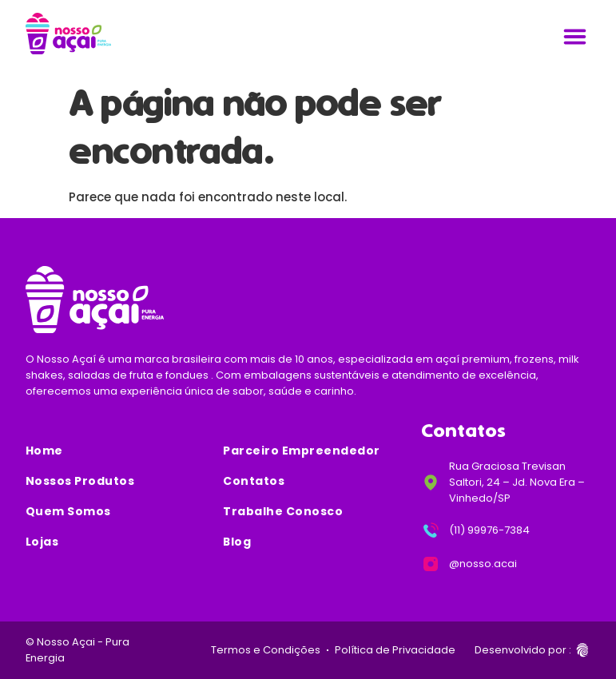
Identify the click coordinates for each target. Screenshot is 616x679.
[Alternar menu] (574, 37)
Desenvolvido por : (523, 650)
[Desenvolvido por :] (582, 650)
